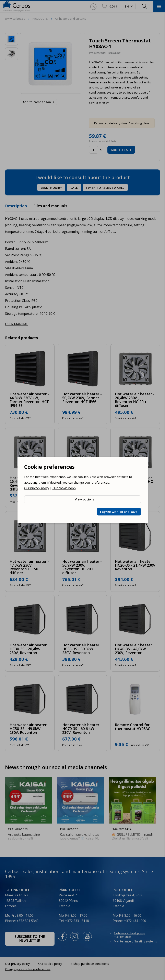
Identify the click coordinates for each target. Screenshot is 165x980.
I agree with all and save (119, 512)
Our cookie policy (64, 488)
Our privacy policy (37, 488)
